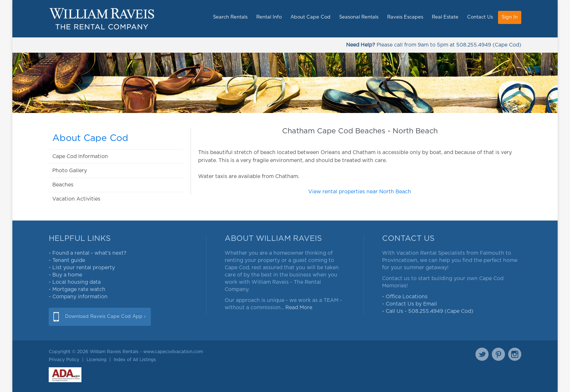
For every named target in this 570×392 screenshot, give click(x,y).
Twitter (482, 354)
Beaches (63, 185)
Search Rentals (230, 17)
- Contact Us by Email (410, 304)
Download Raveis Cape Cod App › (105, 317)
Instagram (515, 354)
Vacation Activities (76, 199)
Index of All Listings (135, 360)
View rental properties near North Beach (360, 192)
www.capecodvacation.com (173, 352)
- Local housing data (75, 282)
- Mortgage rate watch (77, 290)
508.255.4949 (474, 45)
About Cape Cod (310, 17)
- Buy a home (65, 275)
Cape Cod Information (80, 157)
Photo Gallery (70, 171)
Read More (299, 308)
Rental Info (269, 17)
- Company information (78, 297)
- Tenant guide (67, 260)
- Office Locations (405, 297)
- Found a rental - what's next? (88, 253)
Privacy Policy (64, 360)
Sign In (510, 17)
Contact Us (480, 17)
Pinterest (498, 354)
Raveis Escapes (405, 17)
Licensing (97, 360)
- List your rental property (82, 268)
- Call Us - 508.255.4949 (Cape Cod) (428, 311)
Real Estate (445, 17)
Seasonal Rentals (359, 17)
